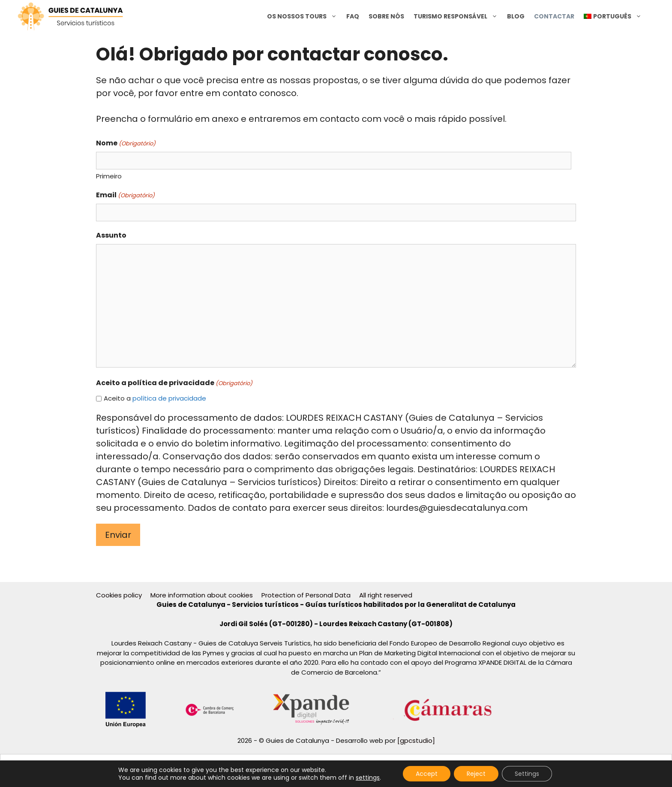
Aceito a (155, 398)
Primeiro (109, 176)
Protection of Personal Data (306, 595)
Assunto (111, 235)
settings (368, 778)
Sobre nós (386, 16)
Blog (516, 16)
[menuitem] (613, 16)
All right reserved (386, 595)
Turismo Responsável (458, 16)
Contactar (554, 16)
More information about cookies (202, 595)
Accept (427, 774)
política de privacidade (169, 398)
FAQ (353, 16)
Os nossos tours (304, 16)
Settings (527, 774)
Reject (476, 774)
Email (125, 195)
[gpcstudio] (416, 740)
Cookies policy (119, 595)
